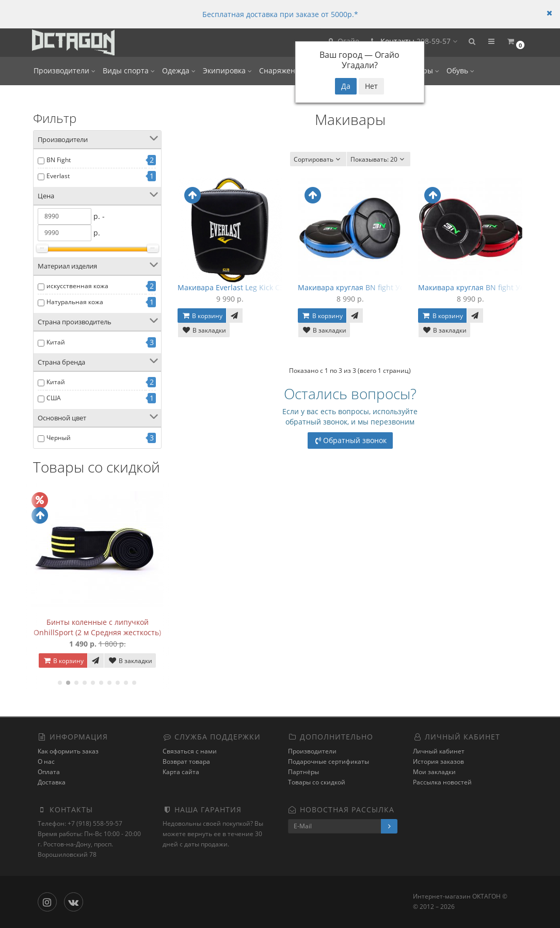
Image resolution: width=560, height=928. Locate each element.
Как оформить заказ (68, 751)
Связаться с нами (190, 751)
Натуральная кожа (75, 302)
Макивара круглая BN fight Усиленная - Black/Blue (387, 287)
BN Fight (59, 160)
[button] (472, 43)
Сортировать (318, 159)
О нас (46, 761)
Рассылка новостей (442, 782)
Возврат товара (186, 761)
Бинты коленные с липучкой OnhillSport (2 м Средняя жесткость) (97, 627)
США (54, 398)
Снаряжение (285, 70)
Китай (56, 342)
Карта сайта (181, 772)
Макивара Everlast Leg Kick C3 (231, 287)
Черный (59, 438)
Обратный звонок (350, 440)
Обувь (460, 70)
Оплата (49, 772)
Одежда (179, 70)
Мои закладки (434, 772)
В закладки (130, 661)
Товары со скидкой (317, 782)
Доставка (52, 782)
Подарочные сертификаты (329, 761)
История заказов (438, 761)
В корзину (63, 661)
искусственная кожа (77, 286)
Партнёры (303, 772)
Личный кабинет (439, 751)
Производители (65, 70)
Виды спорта (129, 70)
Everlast (58, 176)
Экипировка (227, 70)
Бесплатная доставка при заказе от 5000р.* (280, 14)
